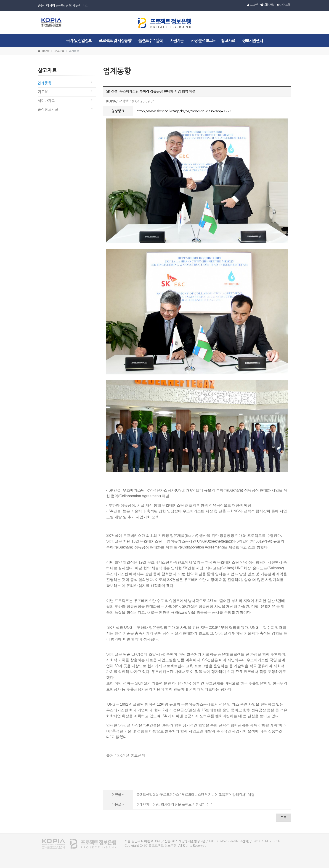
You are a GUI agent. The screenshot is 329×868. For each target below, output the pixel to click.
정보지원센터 (252, 41)
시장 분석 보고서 (203, 41)
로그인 (252, 5)
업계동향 (45, 83)
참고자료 (228, 41)
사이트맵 (284, 5)
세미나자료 (46, 101)
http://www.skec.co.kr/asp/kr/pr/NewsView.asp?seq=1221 (184, 111)
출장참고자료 (48, 109)
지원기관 (177, 41)
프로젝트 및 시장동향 (115, 41)
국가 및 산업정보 (79, 41)
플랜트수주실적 (150, 41)
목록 (284, 818)
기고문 (43, 92)
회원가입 (267, 5)
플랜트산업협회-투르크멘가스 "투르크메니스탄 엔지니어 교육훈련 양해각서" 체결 (195, 795)
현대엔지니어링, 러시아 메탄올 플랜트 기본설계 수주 (174, 805)
